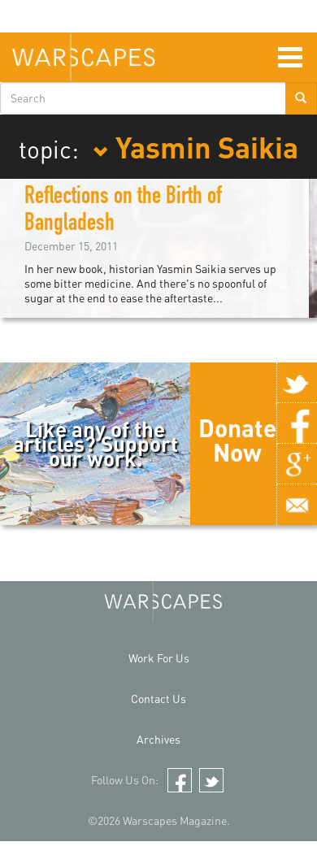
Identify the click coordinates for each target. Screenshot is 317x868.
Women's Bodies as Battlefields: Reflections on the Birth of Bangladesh (147, 198)
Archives (158, 739)
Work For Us (159, 658)
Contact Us (158, 699)
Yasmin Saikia (195, 146)
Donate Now (237, 440)
